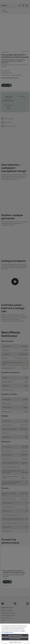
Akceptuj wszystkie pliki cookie (15, 635)
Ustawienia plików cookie (15, 642)
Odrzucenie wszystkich (15, 639)
